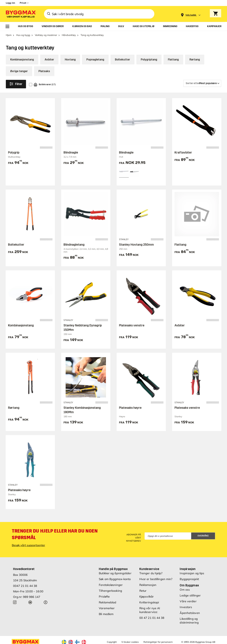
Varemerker (107, 608)
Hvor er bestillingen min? (156, 579)
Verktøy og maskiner (46, 35)
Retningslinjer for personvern (158, 642)
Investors (186, 607)
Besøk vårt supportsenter (28, 545)
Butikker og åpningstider (115, 573)
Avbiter (49, 60)
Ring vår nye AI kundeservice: (150, 610)
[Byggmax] (21, 14)
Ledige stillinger (190, 595)
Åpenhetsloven (190, 613)
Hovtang (70, 60)
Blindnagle (71, 152)
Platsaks (44, 71)
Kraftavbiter (183, 152)
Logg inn (10, 3)
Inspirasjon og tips (192, 573)
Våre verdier (188, 601)
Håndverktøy (69, 35)
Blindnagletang (74, 245)
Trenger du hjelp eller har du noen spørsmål (55, 534)
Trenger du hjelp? (151, 573)
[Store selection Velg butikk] (191, 15)
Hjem (9, 35)
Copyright (112, 642)
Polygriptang (149, 60)
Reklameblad (108, 602)
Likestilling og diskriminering (189, 621)
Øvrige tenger (19, 71)
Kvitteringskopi (149, 602)
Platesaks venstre (132, 325)
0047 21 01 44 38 (25, 586)
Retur (143, 591)
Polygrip (14, 152)
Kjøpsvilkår (147, 597)
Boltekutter (122, 60)
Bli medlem (106, 614)
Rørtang (195, 60)
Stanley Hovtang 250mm (136, 245)
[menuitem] (7, 26)
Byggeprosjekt (189, 579)
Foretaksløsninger (111, 585)
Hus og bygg (23, 35)
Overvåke (203, 536)
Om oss (185, 590)
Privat (23, 3)
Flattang (173, 60)
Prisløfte (104, 597)
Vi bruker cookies (130, 642)
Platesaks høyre (130, 408)
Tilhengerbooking (110, 591)
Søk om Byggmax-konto (115, 579)
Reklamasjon (148, 585)
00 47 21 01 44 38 (152, 618)
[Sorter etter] (202, 83)
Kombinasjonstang (22, 60)
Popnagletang (95, 60)
